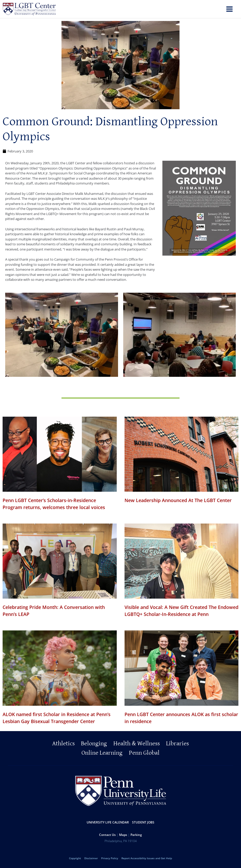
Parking (136, 835)
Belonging (94, 744)
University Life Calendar (108, 822)
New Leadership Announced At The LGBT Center (178, 500)
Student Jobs (143, 822)
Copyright (75, 858)
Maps (123, 835)
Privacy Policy (110, 858)
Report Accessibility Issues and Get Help (147, 858)
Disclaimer (91, 858)
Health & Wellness (137, 744)
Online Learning (102, 753)
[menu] (229, 10)
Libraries (177, 744)
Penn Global (144, 753)
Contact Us (107, 835)
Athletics (63, 744)
